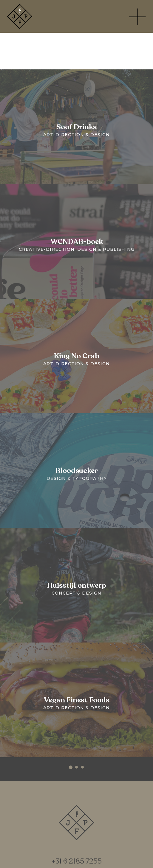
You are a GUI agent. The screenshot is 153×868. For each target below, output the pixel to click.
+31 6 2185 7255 (76, 861)
